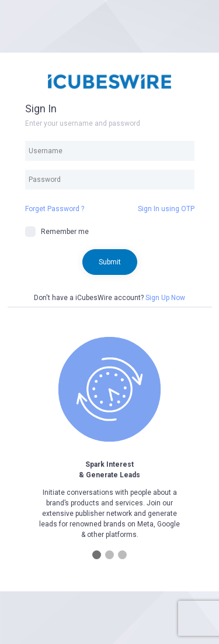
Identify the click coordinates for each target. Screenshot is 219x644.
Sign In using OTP (166, 209)
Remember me (57, 232)
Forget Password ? (55, 209)
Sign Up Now (165, 298)
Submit (110, 262)
